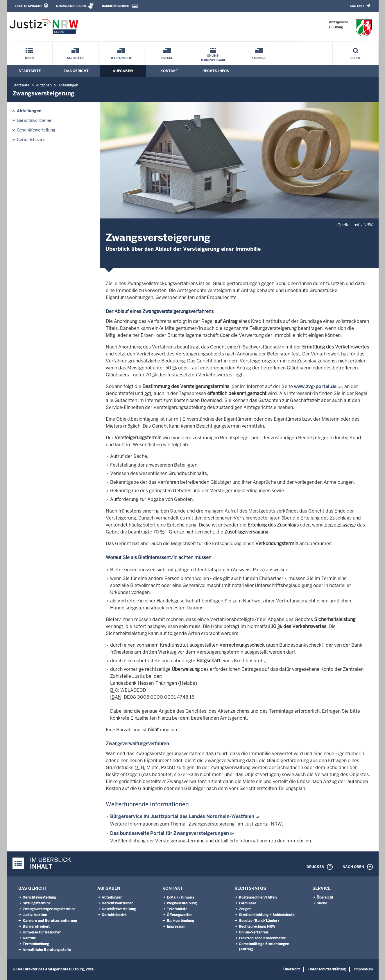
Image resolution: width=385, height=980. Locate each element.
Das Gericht (76, 71)
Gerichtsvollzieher (34, 120)
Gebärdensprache (71, 6)
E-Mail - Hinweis (180, 897)
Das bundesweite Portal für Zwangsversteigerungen (170, 833)
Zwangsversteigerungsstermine (49, 909)
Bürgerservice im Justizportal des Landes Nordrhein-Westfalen (182, 816)
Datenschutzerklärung (327, 969)
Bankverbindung (180, 921)
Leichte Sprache (28, 6)
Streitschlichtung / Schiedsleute (267, 915)
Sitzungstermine (37, 903)
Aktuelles (75, 58)
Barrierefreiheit (116, 6)
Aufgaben (123, 71)
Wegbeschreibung (182, 903)
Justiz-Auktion (35, 915)
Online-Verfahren (253, 932)
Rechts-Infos (216, 71)
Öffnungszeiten (180, 915)
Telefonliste (121, 58)
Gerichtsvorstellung (39, 897)
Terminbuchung (36, 944)
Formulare (248, 903)
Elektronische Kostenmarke (262, 938)
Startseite (30, 71)
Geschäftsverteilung (36, 130)
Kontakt (357, 6)
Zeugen (245, 909)
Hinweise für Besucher (42, 932)
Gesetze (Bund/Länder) (259, 921)
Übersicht (325, 897)
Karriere (259, 58)
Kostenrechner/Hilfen (258, 897)
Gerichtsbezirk (31, 140)
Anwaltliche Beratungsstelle (47, 950)
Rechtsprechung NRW (257, 926)
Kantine (29, 938)
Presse (167, 58)
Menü (29, 58)
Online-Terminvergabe (213, 58)
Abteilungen (68, 85)
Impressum (176, 926)
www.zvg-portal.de (315, 386)
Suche (356, 58)
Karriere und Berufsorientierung (50, 921)
